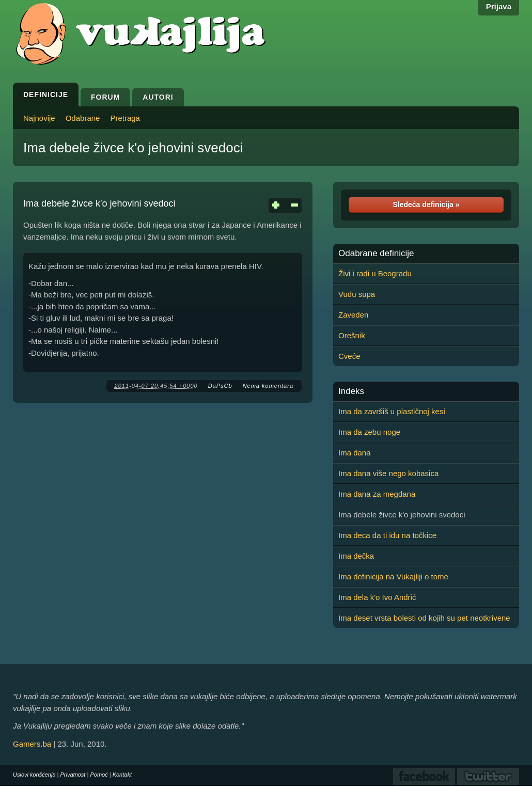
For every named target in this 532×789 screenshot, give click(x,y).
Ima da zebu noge (369, 432)
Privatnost (73, 775)
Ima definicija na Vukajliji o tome (393, 577)
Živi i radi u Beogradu (375, 273)
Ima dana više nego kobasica (388, 473)
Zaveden (353, 315)
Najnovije (39, 118)
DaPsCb (220, 386)
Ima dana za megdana (377, 494)
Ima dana (355, 453)
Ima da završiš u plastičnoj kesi (392, 411)
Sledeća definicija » (426, 204)
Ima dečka (356, 556)
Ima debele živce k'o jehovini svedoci (133, 148)
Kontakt (122, 775)
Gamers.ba (32, 744)
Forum (105, 97)
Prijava (499, 6)
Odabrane (83, 118)
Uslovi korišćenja (34, 775)
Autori (158, 97)
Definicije (46, 94)
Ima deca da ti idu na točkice (387, 535)
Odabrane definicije (376, 254)
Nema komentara (268, 386)
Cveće (349, 356)
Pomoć (99, 775)
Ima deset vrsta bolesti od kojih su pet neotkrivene (424, 618)
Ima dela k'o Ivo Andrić (377, 597)
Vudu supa (357, 294)
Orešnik (352, 335)
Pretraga (125, 118)
